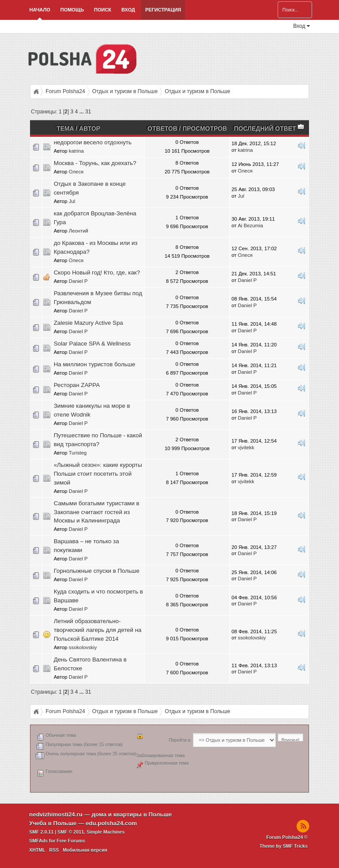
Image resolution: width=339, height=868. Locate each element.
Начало (40, 10)
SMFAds (38, 841)
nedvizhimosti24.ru (56, 814)
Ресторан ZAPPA (77, 385)
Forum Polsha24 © (287, 837)
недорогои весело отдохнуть (93, 142)
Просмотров (205, 128)
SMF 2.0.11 (41, 832)
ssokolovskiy (83, 647)
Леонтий (79, 231)
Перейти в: (180, 740)
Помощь (72, 10)
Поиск (103, 10)
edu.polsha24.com (111, 823)
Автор (90, 128)
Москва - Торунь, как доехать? (95, 163)
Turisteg (78, 453)
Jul (72, 201)
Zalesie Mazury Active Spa (89, 323)
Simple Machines (105, 832)
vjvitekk (246, 447)
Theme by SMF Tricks (284, 846)
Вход (128, 10)
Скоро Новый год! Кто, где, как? (97, 272)
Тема (65, 128)
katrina (76, 151)
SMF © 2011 (71, 832)
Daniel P (78, 281)
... (82, 112)
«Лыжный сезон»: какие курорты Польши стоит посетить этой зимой (98, 474)
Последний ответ (269, 128)
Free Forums (71, 841)
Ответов (162, 128)
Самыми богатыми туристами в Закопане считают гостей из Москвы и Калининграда (97, 512)
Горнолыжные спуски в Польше (97, 571)
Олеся (76, 172)
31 (88, 112)
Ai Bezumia (250, 225)
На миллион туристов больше (95, 364)
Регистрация (163, 10)
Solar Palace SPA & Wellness (92, 344)
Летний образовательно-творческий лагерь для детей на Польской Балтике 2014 (98, 630)
